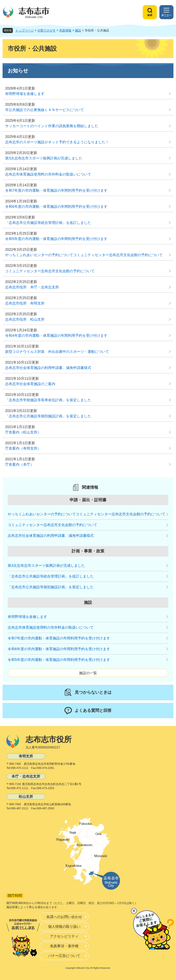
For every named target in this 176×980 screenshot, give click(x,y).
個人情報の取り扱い (64, 927)
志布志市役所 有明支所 (25, 303)
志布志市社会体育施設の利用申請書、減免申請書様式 (48, 368)
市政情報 (65, 30)
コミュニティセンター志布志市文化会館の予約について (50, 271)
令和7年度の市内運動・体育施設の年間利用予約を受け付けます (56, 190)
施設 (78, 30)
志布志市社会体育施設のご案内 (30, 384)
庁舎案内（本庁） (19, 464)
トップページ (25, 30)
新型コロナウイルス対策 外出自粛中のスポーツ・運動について (57, 352)
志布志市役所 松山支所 (25, 319)
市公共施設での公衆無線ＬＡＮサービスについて (45, 110)
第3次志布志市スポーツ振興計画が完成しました (44, 158)
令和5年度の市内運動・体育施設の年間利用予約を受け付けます (56, 239)
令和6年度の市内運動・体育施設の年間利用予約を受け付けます (56, 206)
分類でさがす (47, 30)
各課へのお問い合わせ (64, 917)
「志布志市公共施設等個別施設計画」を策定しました (48, 416)
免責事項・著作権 (64, 946)
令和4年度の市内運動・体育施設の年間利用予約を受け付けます (56, 335)
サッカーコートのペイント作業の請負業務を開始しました (52, 126)
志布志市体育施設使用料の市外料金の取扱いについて (48, 174)
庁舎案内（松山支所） (23, 432)
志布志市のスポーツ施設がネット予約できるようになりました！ (57, 142)
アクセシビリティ (64, 936)
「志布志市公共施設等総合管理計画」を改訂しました (48, 223)
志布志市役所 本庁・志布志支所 (32, 287)
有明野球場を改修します (25, 94)
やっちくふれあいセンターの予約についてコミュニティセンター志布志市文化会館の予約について (84, 255)
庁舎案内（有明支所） (23, 448)
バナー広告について (64, 956)
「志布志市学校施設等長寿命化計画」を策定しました (48, 400)
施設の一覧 (88, 673)
